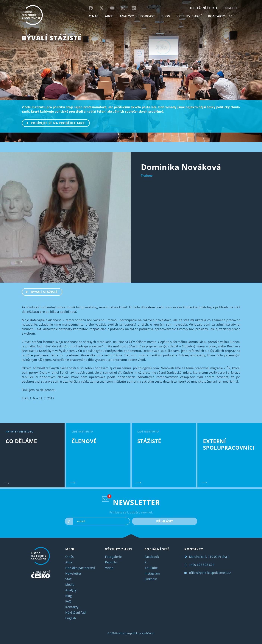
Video (109, 568)
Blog (69, 596)
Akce (69, 562)
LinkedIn (151, 579)
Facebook (152, 557)
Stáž (68, 579)
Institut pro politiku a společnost (135, 633)
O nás (70, 557)
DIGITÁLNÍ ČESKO (203, 8)
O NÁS (94, 16)
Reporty (111, 562)
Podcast (148, 16)
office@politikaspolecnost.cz (208, 573)
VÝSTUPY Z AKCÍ (119, 549)
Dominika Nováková (181, 167)
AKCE (109, 16)
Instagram (152, 573)
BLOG (166, 16)
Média (70, 585)
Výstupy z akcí (189, 16)
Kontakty (72, 607)
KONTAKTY (217, 16)
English (230, 8)
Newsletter (73, 573)
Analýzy (127, 16)
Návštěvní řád (75, 613)
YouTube (151, 568)
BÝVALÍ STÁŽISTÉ (52, 38)
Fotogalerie (113, 557)
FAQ (68, 601)
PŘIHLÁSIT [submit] (164, 521)
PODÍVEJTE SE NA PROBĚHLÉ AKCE (54, 123)
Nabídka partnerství (80, 568)
